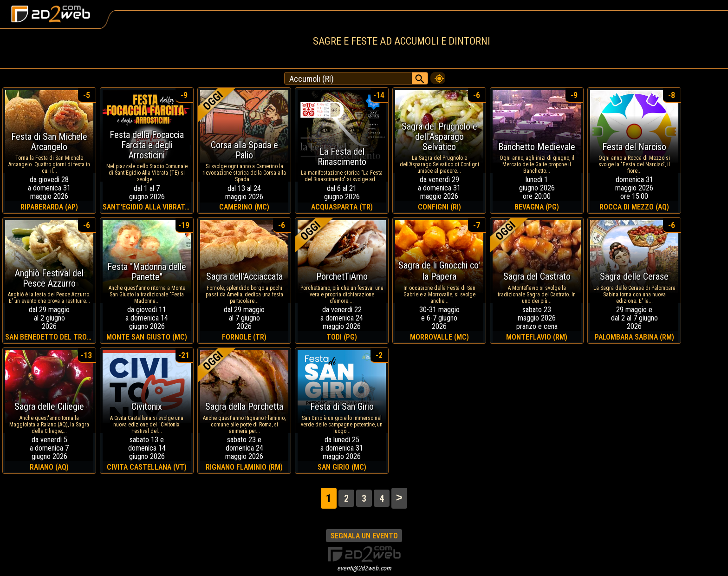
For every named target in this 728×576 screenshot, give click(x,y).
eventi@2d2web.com (364, 568)
